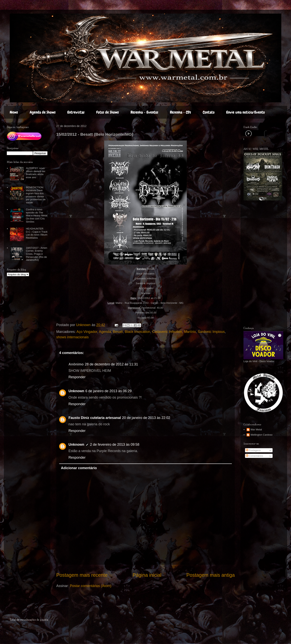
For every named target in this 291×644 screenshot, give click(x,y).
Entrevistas (76, 112)
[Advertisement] (261, 263)
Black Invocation (137, 332)
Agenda (105, 332)
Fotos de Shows (108, 112)
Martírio (190, 332)
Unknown (76, 391)
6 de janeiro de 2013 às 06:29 (108, 391)
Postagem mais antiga (211, 575)
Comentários (254, 456)
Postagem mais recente (82, 575)
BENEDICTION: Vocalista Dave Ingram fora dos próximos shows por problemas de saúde (36, 195)
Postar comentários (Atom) (91, 586)
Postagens (253, 450)
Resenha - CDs (181, 112)
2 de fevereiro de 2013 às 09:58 (115, 445)
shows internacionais (72, 337)
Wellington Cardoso (261, 435)
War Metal (256, 429)
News (14, 112)
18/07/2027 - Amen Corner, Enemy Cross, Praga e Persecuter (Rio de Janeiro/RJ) (36, 254)
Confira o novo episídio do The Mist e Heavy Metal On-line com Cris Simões (37, 215)
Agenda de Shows (43, 112)
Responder (77, 377)
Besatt (118, 332)
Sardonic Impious (211, 332)
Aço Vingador (87, 332)
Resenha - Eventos (144, 112)
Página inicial (147, 575)
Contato (209, 112)
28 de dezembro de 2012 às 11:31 (111, 364)
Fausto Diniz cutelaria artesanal (95, 418)
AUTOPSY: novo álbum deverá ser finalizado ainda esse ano (36, 173)
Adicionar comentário (79, 468)
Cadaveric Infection (167, 332)
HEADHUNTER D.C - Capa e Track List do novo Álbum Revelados (37, 233)
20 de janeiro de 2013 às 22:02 (146, 418)
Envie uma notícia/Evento (246, 112)
